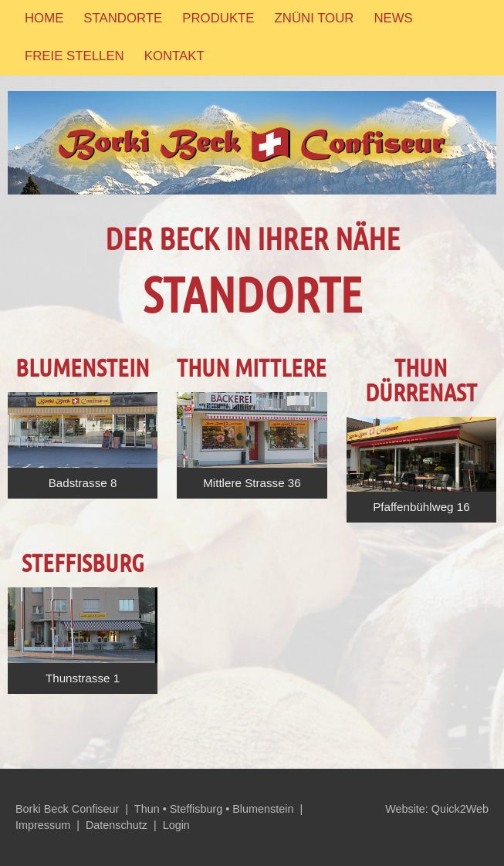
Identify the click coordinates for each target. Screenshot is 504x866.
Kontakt (174, 56)
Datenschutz (117, 825)
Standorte (123, 18)
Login (176, 825)
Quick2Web (460, 809)
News (393, 18)
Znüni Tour (315, 18)
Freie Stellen (74, 56)
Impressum (43, 825)
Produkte (218, 18)
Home (44, 18)
